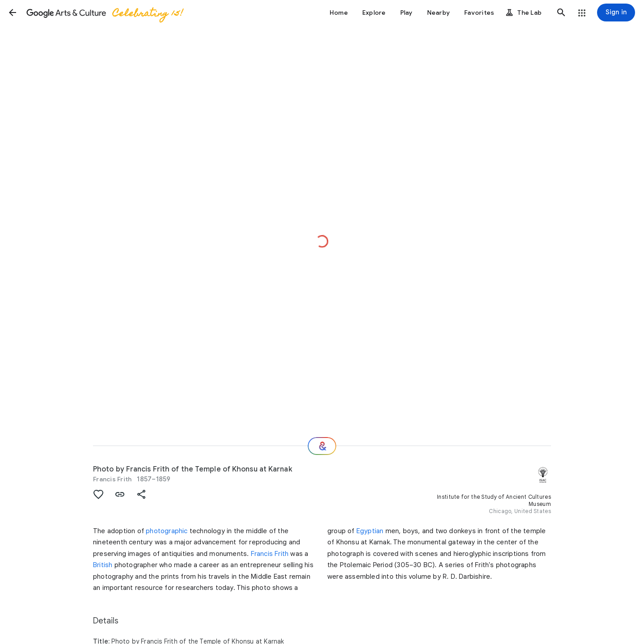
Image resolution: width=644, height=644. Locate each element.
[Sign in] (616, 13)
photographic (167, 531)
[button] (13, 13)
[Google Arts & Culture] (104, 13)
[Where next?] (322, 446)
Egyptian (370, 531)
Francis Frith (112, 479)
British (103, 565)
